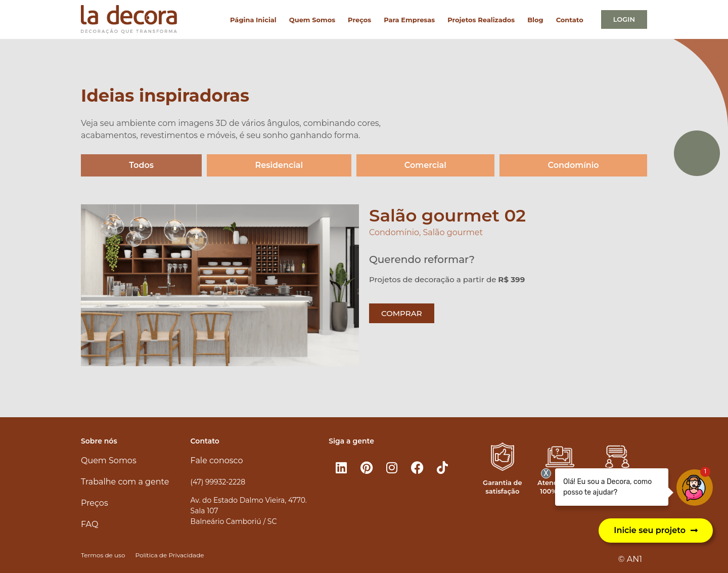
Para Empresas (409, 20)
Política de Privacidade (169, 555)
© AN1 (630, 559)
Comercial (425, 165)
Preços (359, 20)
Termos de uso (103, 555)
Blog (535, 20)
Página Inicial (253, 20)
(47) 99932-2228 (218, 482)
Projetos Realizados (481, 20)
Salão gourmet (453, 232)
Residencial (279, 165)
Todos (141, 165)
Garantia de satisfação (502, 487)
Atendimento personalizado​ (617, 487)
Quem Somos (312, 20)
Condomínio (574, 165)
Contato (570, 20)
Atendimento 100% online (560, 487)
